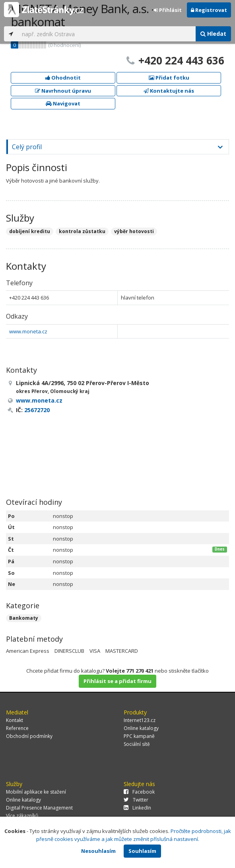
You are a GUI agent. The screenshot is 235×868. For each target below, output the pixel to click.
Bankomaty (24, 618)
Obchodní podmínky (29, 736)
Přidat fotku (169, 78)
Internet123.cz (140, 720)
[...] (107, 34)
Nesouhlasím (98, 851)
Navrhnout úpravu (63, 91)
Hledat (213, 34)
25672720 (37, 410)
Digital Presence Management (39, 808)
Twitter (136, 800)
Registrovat (209, 10)
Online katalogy (141, 728)
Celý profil (27, 147)
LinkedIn (137, 808)
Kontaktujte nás (169, 91)
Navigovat (63, 103)
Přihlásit (168, 10)
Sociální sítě (137, 744)
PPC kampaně (139, 736)
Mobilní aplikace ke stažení (36, 792)
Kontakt (15, 720)
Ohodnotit (63, 78)
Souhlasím (142, 851)
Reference (17, 728)
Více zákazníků (22, 816)
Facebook (139, 792)
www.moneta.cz (28, 331)
